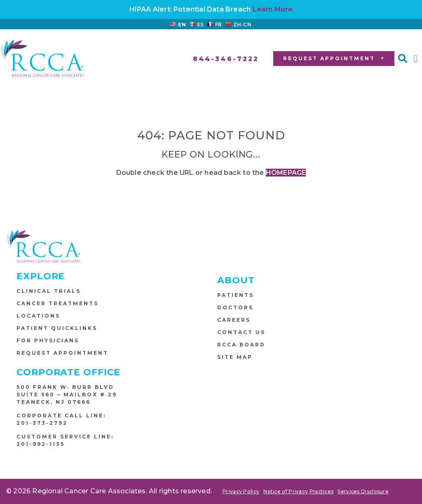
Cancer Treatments (57, 303)
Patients (236, 295)
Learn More (273, 9)
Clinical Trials (49, 291)
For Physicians (48, 340)
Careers (234, 320)
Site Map (235, 357)
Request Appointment (62, 353)
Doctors (235, 307)
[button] (403, 59)
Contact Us (241, 332)
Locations (38, 316)
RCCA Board (241, 345)
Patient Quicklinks (57, 328)
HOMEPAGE (286, 173)
